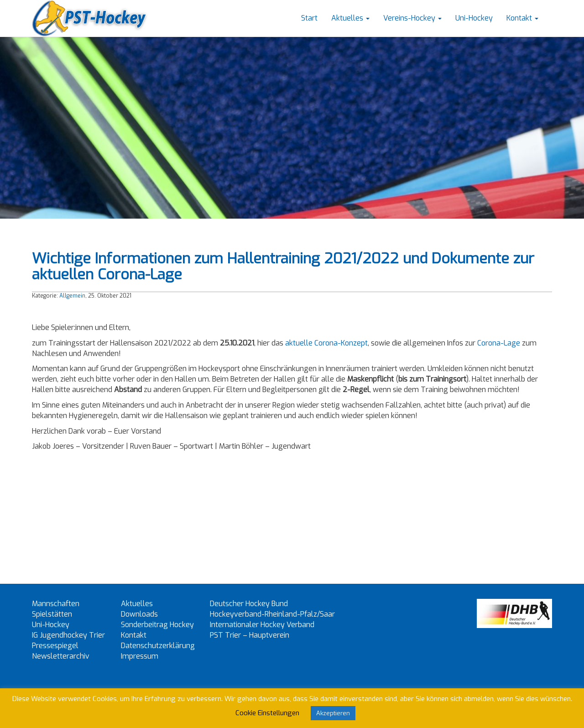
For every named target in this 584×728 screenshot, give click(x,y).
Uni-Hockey (474, 18)
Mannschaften (56, 604)
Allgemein (72, 296)
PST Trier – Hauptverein (250, 635)
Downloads (139, 614)
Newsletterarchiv (61, 656)
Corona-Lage (499, 343)
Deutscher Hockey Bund (249, 604)
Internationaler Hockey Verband (262, 625)
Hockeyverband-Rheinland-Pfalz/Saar (272, 614)
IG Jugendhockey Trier (68, 635)
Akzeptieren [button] (333, 713)
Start (309, 18)
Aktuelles (350, 18)
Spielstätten (52, 614)
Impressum (140, 656)
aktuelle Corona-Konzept (326, 343)
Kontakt (522, 18)
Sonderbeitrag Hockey (157, 625)
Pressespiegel (55, 646)
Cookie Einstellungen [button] (267, 713)
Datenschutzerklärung (158, 646)
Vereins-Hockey (412, 18)
